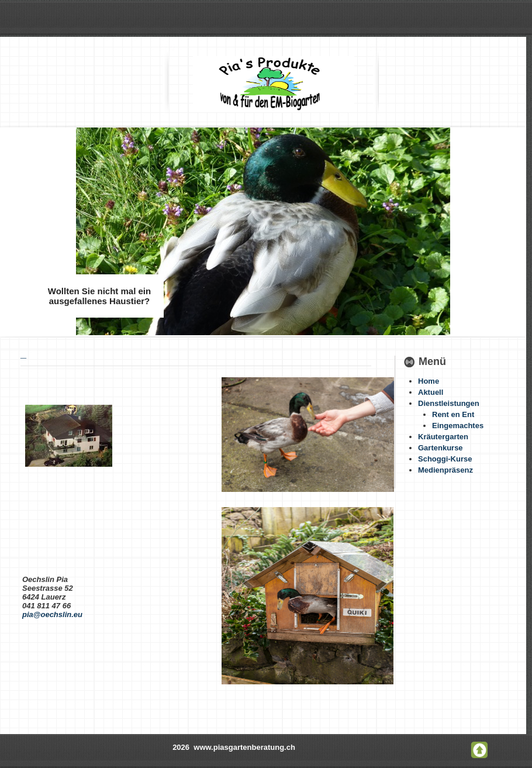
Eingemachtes (458, 426)
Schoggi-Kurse (445, 459)
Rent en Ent (453, 414)
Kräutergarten (443, 437)
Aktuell (431, 392)
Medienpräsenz (445, 470)
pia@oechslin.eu (52, 614)
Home (429, 381)
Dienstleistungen (449, 403)
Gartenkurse (441, 448)
